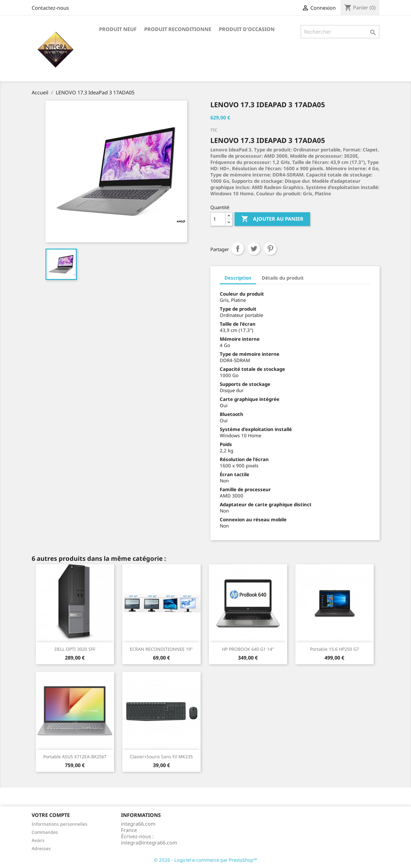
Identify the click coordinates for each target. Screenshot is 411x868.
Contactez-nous (50, 8)
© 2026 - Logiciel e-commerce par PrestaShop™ (205, 860)
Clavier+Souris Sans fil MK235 (161, 757)
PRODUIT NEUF (118, 29)
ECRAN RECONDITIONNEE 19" (161, 649)
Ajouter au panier (272, 219)
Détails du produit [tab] (283, 278)
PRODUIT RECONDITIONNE (178, 29)
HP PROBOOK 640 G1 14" (248, 649)
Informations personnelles (60, 824)
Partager (238, 249)
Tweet (254, 249)
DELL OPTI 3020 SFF (75, 649)
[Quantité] (218, 219)
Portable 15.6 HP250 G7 (335, 649)
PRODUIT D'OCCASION (247, 29)
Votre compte (51, 815)
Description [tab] (238, 278)
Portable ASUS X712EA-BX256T (75, 757)
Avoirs (38, 840)
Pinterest (270, 249)
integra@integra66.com (149, 843)
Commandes (45, 832)
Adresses (41, 848)
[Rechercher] (340, 32)
